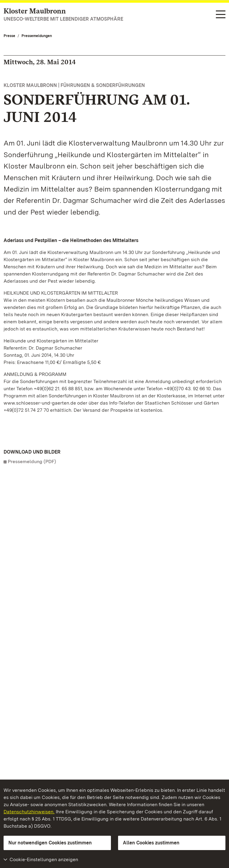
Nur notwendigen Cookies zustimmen (50, 843)
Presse (9, 36)
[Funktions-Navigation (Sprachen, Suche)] (221, 15)
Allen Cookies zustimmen (151, 843)
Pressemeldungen (37, 36)
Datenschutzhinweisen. (29, 812)
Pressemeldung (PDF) (32, 461)
